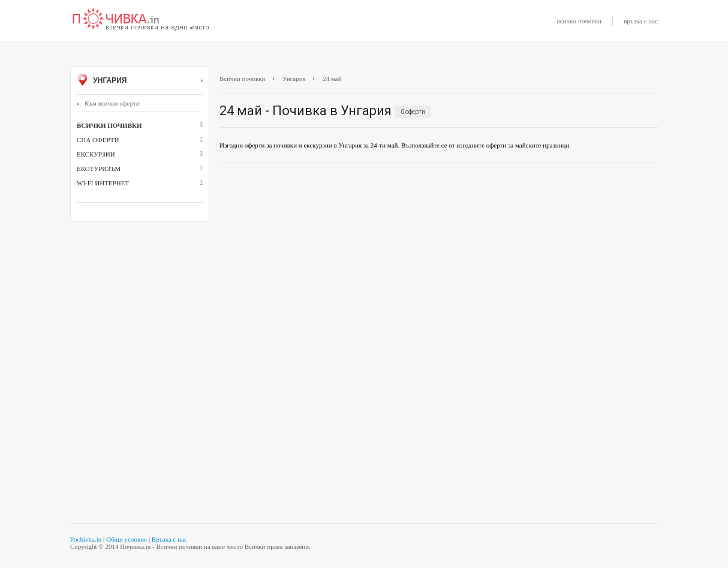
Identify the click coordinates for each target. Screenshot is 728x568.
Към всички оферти (108, 103)
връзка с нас (641, 21)
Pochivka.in (86, 539)
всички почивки (579, 21)
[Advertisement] (439, 259)
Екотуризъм (99, 169)
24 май (332, 79)
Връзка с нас (169, 539)
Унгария (140, 81)
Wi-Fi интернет (103, 183)
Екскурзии (96, 154)
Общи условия (127, 539)
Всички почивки (243, 79)
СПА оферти (98, 140)
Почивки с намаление (141, 20)
